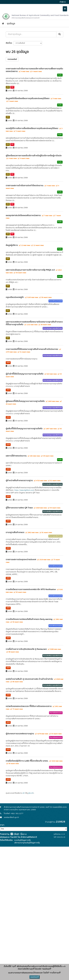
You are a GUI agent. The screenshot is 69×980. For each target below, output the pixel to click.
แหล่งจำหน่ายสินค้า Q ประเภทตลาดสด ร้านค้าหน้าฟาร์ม (29, 679)
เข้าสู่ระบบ (63, 2)
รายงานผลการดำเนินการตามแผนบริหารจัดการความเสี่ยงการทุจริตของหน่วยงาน (34, 70)
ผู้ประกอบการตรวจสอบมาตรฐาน (20, 734)
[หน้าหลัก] (3, 24)
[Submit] (60, 34)
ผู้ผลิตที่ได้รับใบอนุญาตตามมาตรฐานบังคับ (24, 429)
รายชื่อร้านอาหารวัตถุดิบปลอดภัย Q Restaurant (26, 649)
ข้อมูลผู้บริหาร (12, 245)
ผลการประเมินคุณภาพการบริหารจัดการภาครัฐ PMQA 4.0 (30, 270)
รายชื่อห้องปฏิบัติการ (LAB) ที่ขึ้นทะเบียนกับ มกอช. (27, 761)
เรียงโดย (9, 43)
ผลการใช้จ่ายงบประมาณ (16, 456)
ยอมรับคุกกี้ (35, 977)
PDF (12, 87)
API (24, 793)
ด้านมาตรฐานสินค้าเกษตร (55, 536)
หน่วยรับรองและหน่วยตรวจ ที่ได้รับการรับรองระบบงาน (29, 706)
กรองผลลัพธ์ (12, 59)
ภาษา (2, 825)
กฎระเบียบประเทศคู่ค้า (15, 297)
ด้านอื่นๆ (60, 75)
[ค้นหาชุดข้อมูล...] (31, 34)
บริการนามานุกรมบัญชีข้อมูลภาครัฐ (27, 843)
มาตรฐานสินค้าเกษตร (15, 532)
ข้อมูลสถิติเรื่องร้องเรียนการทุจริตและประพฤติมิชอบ (28, 98)
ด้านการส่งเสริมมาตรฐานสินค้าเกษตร (52, 484)
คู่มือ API (31, 793)
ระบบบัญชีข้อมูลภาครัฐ (22, 840)
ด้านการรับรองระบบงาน (56, 713)
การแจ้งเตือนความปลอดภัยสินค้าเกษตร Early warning (29, 619)
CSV (8, 87)
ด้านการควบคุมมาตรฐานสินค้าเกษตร (53, 328)
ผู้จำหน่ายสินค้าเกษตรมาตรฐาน (19, 480)
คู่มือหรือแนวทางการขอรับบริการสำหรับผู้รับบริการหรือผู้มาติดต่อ (34, 156)
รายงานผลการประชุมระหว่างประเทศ (21, 559)
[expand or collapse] (65, 9)
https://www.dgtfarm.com (24, 490)
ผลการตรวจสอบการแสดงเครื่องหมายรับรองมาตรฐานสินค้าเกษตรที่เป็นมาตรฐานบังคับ (34, 323)
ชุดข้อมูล (11, 24)
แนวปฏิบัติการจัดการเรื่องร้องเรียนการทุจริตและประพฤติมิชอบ (32, 128)
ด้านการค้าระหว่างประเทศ (56, 301)
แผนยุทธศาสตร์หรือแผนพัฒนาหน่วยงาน (23, 215)
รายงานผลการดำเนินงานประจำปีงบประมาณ (25, 186)
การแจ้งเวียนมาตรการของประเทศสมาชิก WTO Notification (31, 589)
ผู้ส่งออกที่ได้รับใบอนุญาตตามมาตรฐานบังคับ (25, 401)
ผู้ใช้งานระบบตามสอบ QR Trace (19, 508)
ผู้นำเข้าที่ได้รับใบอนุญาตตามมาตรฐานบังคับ (25, 374)
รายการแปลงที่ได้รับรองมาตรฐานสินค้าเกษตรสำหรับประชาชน (32, 349)
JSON (8, 363)
